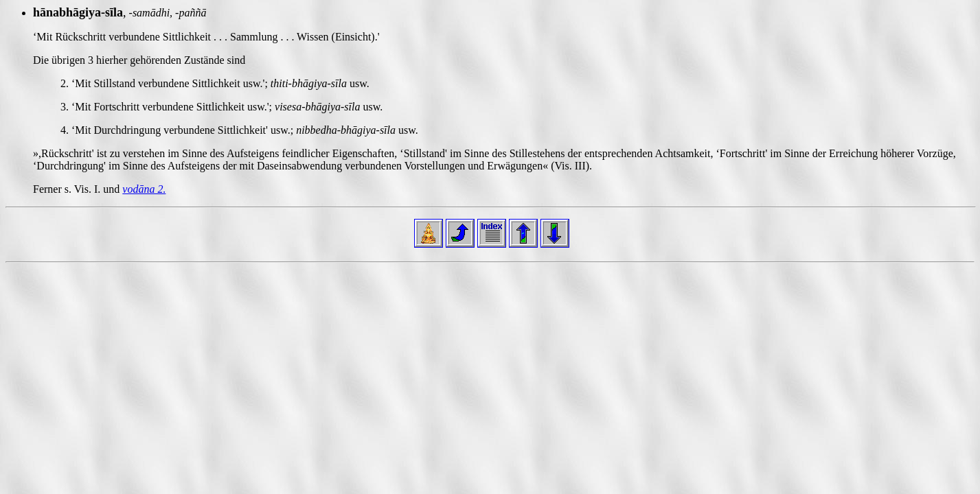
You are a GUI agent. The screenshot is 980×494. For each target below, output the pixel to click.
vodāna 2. (144, 189)
